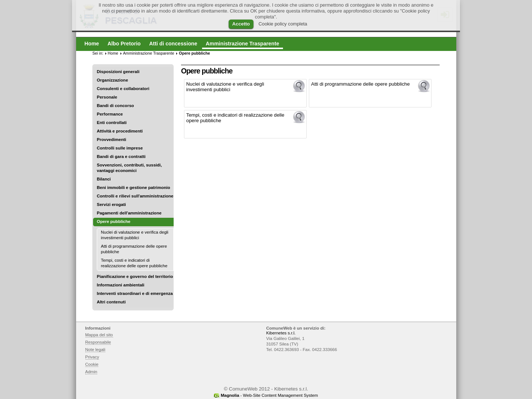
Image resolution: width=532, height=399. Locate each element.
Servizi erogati (111, 204)
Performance (110, 114)
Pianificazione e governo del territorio (135, 276)
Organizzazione (112, 80)
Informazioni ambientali (121, 285)
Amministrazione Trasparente (149, 53)
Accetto (241, 24)
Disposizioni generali (118, 72)
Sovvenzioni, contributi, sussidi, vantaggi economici (129, 168)
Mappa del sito (99, 335)
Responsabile (98, 342)
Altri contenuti (111, 302)
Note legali (96, 350)
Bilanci (104, 179)
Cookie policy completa (283, 24)
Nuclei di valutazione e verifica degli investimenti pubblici (135, 235)
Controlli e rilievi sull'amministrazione (135, 196)
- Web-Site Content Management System (269, 395)
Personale (107, 97)
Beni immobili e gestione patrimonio (134, 188)
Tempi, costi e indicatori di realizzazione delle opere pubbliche (134, 263)
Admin (91, 372)
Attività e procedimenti (120, 131)
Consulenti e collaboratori (123, 89)
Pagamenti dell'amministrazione (129, 213)
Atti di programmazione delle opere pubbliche (134, 249)
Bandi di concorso (115, 106)
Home (113, 53)
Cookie (92, 364)
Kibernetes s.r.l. (281, 333)
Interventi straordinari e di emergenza (135, 293)
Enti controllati (112, 123)
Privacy (92, 357)
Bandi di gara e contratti (121, 156)
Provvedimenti (111, 140)
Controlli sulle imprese (120, 148)
